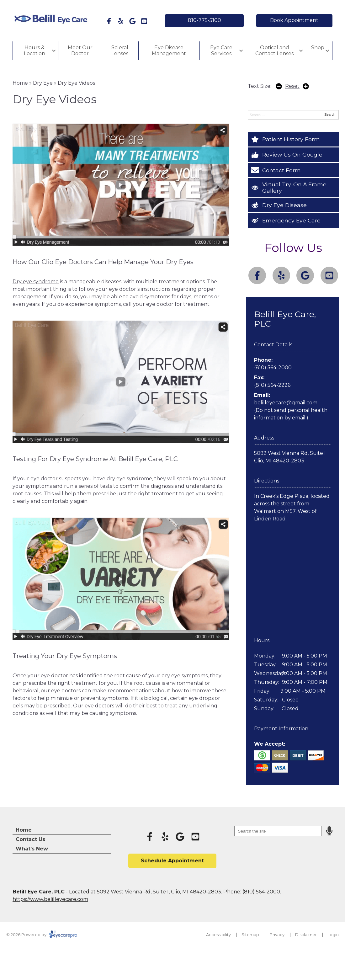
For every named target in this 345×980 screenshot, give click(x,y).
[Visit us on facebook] (109, 21)
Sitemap (250, 935)
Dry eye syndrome (36, 282)
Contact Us (30, 839)
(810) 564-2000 (273, 367)
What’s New (32, 849)
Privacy (277, 935)
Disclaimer (306, 935)
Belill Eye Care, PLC (285, 319)
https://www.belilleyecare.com (50, 899)
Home (20, 83)
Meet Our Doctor (80, 51)
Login (333, 935)
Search (330, 115)
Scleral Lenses (120, 51)
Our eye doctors (94, 706)
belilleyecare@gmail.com (286, 403)
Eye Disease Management (169, 51)
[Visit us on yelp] (121, 21)
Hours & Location (34, 51)
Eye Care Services (221, 51)
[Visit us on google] (133, 21)
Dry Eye (43, 83)
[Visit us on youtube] (144, 21)
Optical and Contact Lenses (274, 51)
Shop (318, 48)
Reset (292, 86)
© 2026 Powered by (42, 935)
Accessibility (218, 935)
